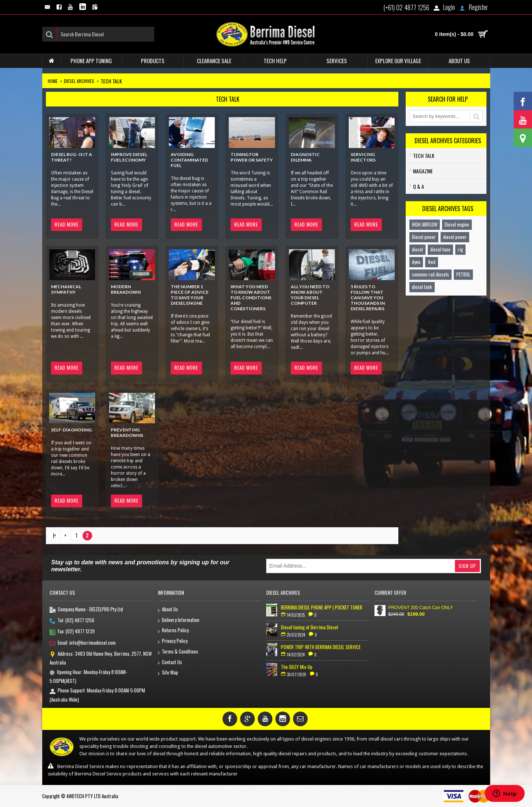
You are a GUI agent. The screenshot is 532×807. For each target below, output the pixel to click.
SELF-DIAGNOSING (71, 430)
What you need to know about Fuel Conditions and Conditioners (251, 298)
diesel (417, 249)
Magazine (423, 171)
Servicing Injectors (363, 157)
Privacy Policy (173, 641)
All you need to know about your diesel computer (310, 295)
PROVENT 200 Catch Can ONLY (421, 608)
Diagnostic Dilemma (305, 157)
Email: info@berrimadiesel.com (83, 643)
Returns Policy (173, 631)
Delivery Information (179, 620)
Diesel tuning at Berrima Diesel (310, 627)
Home (53, 81)
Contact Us (170, 663)
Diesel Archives (79, 81)
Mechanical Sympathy (66, 289)
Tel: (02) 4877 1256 (72, 621)
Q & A (419, 186)
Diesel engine (457, 224)
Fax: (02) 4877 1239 (72, 632)
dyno (416, 262)
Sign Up (467, 566)
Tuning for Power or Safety (252, 157)
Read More (67, 224)
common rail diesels (430, 274)
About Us (168, 610)
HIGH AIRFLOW (425, 224)
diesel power (455, 237)
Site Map (168, 673)
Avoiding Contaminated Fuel (189, 160)
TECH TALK (111, 81)
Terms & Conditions (178, 652)
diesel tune (440, 249)
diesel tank (422, 287)
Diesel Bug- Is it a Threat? (72, 157)
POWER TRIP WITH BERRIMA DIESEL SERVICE (321, 647)
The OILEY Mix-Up (297, 667)
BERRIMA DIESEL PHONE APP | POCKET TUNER (322, 607)
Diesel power (424, 237)
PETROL (463, 274)
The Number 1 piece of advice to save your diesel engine (190, 295)
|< (54, 535)
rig (460, 249)
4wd (432, 262)
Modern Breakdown (126, 289)
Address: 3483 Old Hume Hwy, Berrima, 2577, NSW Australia (101, 658)
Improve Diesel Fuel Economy (129, 157)
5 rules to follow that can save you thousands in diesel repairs (368, 298)
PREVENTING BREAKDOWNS (127, 433)
